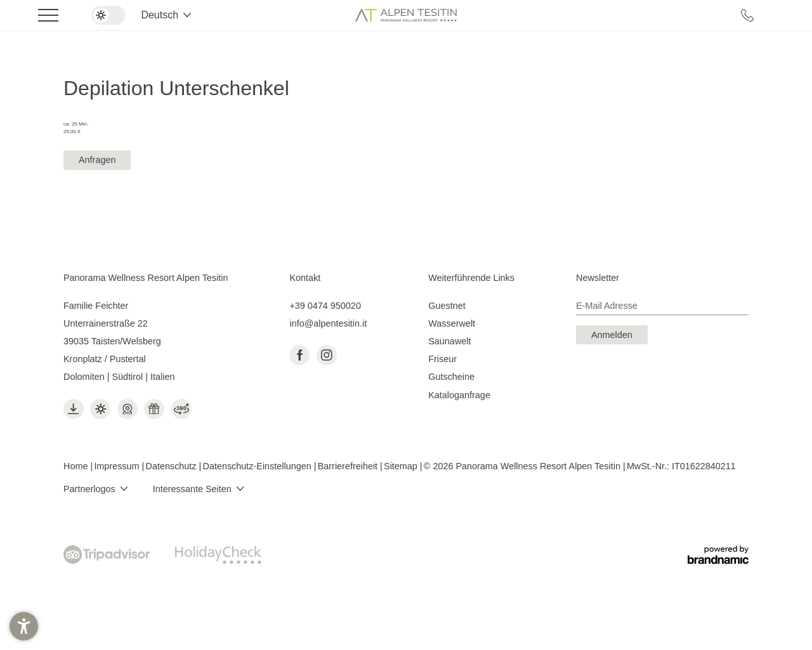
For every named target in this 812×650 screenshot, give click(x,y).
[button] (24, 626)
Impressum (118, 466)
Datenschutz (173, 466)
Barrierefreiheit (349, 466)
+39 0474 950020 (325, 306)
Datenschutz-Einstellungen (259, 466)
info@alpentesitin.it (328, 323)
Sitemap (402, 466)
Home (77, 466)
